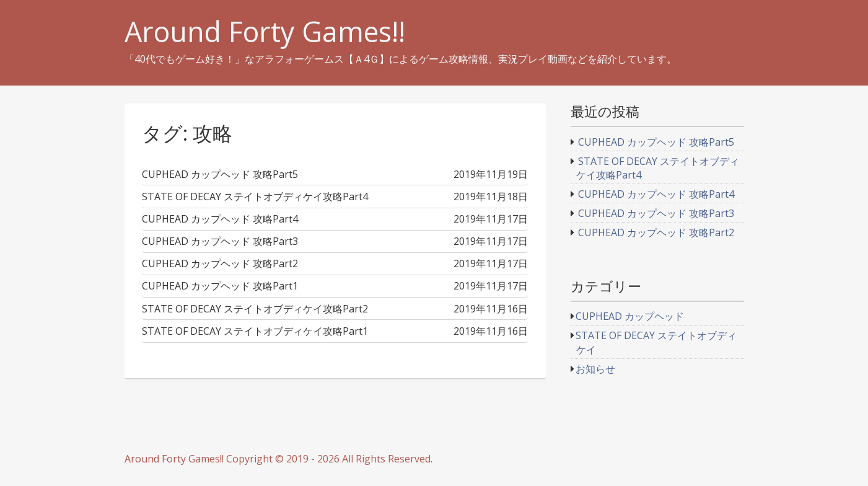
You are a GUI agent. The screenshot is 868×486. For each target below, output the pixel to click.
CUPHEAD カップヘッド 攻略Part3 (656, 213)
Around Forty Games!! (265, 32)
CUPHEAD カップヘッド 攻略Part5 (656, 142)
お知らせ (595, 369)
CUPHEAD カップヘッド (630, 316)
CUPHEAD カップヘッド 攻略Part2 (656, 232)
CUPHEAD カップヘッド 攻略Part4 (656, 194)
